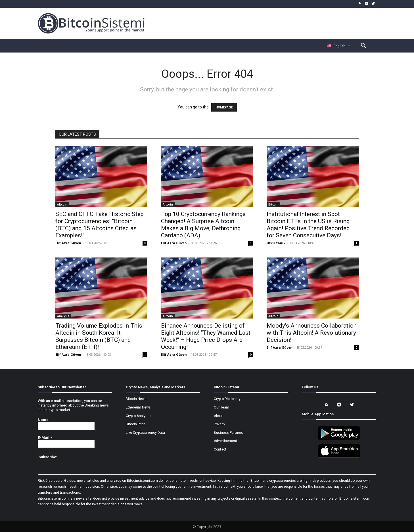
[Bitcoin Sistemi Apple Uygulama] (339, 457)
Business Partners (228, 433)
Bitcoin (273, 204)
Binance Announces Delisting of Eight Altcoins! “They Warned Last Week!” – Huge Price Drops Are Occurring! (206, 336)
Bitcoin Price (136, 424)
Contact (220, 449)
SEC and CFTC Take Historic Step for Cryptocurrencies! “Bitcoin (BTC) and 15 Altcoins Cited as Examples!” (100, 225)
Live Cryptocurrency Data (145, 433)
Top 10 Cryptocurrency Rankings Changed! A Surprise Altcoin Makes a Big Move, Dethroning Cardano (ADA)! (203, 225)
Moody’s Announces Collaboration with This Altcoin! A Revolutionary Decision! (312, 333)
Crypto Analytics (139, 416)
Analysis (63, 316)
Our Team (221, 407)
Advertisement (225, 441)
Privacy (219, 424)
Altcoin (62, 204)
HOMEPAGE (224, 107)
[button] (363, 46)
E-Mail (45, 438)
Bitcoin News (136, 399)
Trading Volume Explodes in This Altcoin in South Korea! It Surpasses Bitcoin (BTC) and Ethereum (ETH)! (99, 336)
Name (43, 420)
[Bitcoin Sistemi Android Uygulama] (339, 439)
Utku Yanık (276, 243)
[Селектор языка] (339, 46)
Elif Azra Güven (68, 243)
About (218, 416)
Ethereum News (138, 407)
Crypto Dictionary (227, 399)
